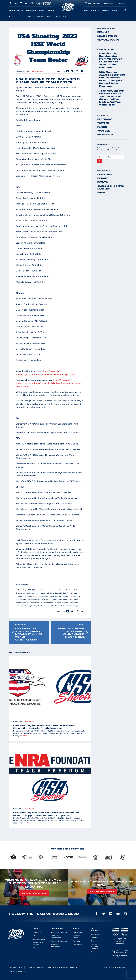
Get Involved (16, 10)
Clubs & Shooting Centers (110, 187)
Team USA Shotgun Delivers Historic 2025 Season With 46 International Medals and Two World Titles (111, 98)
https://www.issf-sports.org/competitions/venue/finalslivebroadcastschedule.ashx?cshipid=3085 (49, 383)
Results (103, 32)
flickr (102, 127)
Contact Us (38, 932)
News (51, 10)
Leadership (78, 944)
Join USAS (105, 174)
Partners (76, 941)
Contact (121, 3)
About (42, 10)
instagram (105, 135)
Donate (95, 10)
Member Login (94, 3)
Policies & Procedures (56, 937)
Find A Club (109, 3)
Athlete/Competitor (59, 932)
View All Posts (108, 40)
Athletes (31, 10)
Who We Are (78, 932)
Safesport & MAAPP (38, 943)
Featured (23, 17)
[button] (67, 71)
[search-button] (126, 10)
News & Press (38, 71)
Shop (115, 10)
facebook (105, 119)
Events (106, 10)
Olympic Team (76, 937)
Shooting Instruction (55, 945)
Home (11, 17)
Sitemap (36, 948)
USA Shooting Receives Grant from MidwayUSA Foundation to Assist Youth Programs (110, 60)
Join (86, 10)
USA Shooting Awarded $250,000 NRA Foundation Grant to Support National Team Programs (111, 79)
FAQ (35, 936)
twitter (103, 123)
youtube (104, 131)
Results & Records (59, 941)
